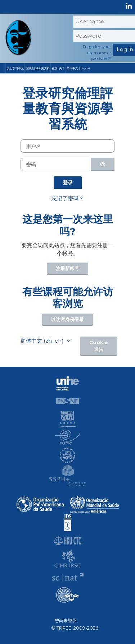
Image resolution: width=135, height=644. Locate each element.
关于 (62, 68)
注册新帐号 (67, 268)
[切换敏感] (103, 164)
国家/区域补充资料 (38, 68)
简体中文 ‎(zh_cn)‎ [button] (43, 341)
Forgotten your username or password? (97, 53)
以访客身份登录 (67, 319)
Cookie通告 (99, 346)
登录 (68, 182)
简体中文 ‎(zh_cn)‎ (78, 68)
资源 (54, 68)
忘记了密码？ (68, 198)
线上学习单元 (15, 68)
